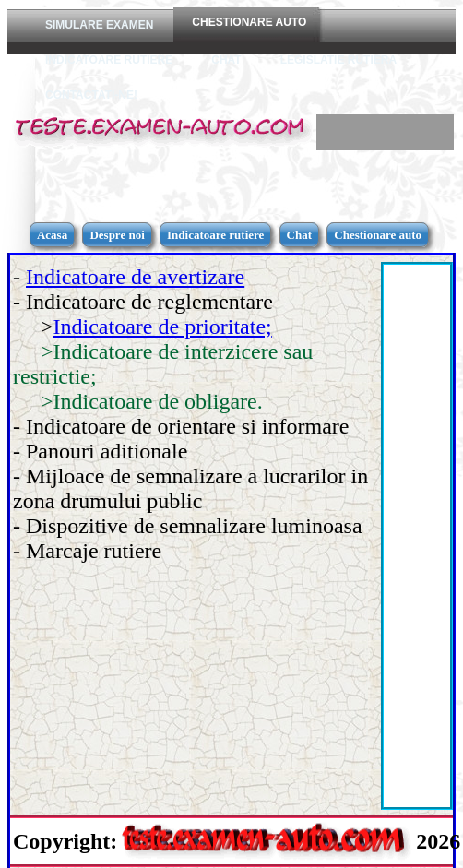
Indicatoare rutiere (215, 235)
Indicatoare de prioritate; (163, 327)
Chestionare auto (378, 235)
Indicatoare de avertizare (135, 277)
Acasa (52, 235)
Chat (299, 235)
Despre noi (117, 235)
